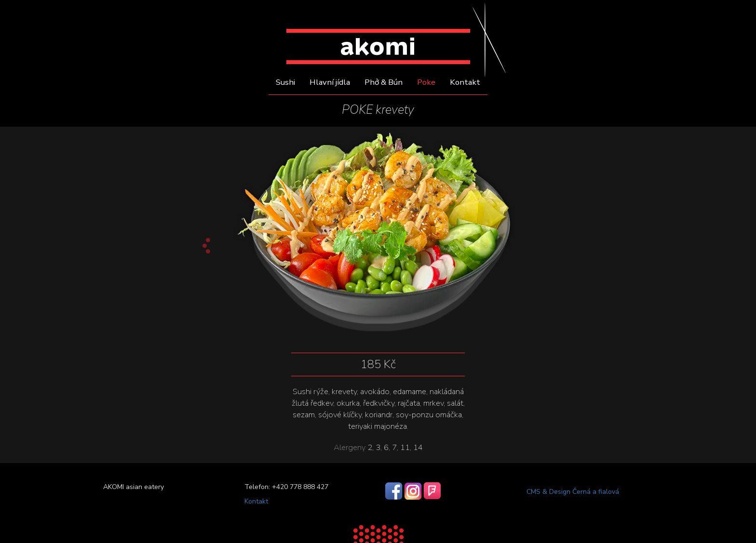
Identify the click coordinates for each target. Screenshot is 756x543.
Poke (426, 83)
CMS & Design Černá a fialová (573, 492)
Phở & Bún (384, 83)
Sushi (285, 83)
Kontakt (465, 83)
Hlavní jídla (330, 83)
